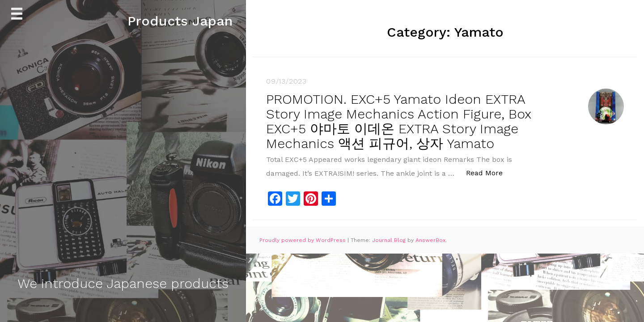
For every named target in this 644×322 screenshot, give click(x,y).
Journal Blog (390, 240)
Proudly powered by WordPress (303, 240)
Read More (489, 172)
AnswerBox (430, 240)
